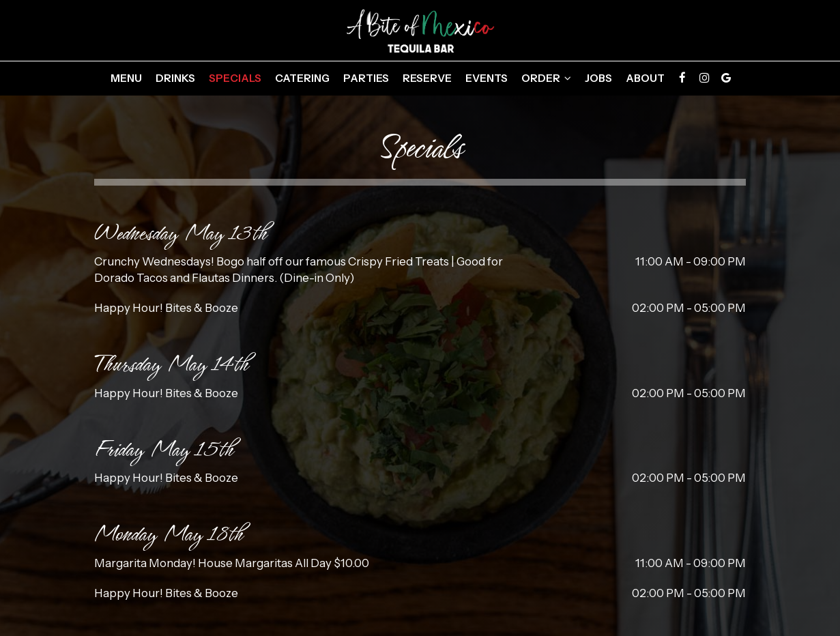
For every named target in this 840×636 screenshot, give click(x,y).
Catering (302, 78)
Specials (235, 78)
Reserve (427, 78)
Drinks (175, 78)
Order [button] (546, 78)
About (645, 78)
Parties (366, 78)
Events (487, 78)
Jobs (598, 78)
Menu (126, 78)
